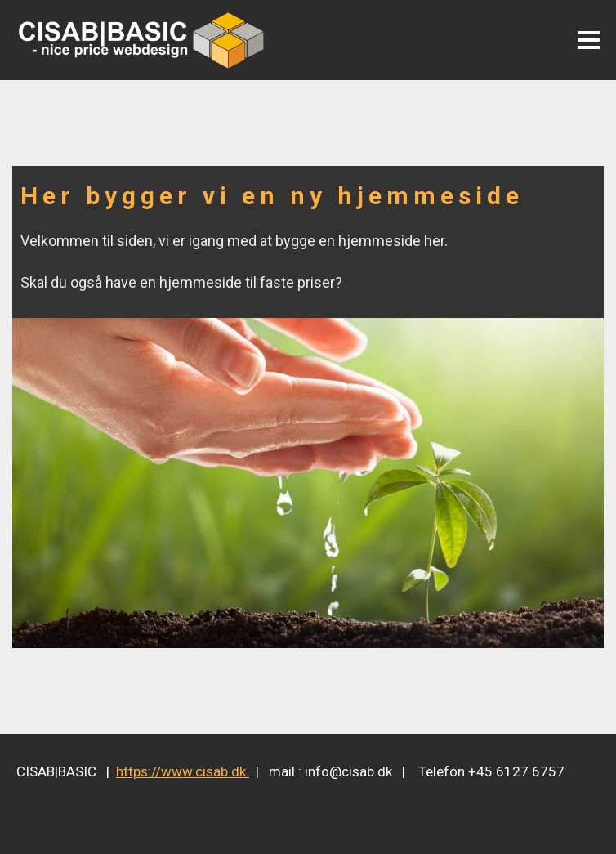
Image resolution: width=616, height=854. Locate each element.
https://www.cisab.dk (183, 771)
